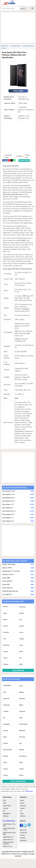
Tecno (5, 658)
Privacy (22, 835)
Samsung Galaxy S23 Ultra (8, 843)
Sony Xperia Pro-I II (9, 511)
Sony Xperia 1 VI (8, 504)
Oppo (5, 613)
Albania (22, 750)
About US (23, 830)
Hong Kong (23, 756)
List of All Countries (18, 781)
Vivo (21, 620)
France (6, 769)
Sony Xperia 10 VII (9, 491)
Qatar (5, 737)
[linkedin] (29, 826)
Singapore (7, 724)
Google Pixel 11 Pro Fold (11, 571)
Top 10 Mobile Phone (9, 821)
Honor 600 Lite (7, 588)
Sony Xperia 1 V (8, 518)
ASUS (21, 652)
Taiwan (22, 769)
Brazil (21, 762)
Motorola (6, 645)
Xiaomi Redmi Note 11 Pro (9, 829)
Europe (6, 731)
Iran (20, 743)
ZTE (21, 658)
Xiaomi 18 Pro (7, 568)
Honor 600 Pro (7, 581)
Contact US (24, 833)
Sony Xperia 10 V (8, 514)
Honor (21, 645)
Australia (22, 711)
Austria (6, 743)
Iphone (6, 606)
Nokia (5, 620)
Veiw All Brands (18, 670)
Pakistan (22, 699)
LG (21, 811)
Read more (29, 791)
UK (4, 718)
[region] (19, 27)
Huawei (22, 626)
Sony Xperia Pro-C (9, 498)
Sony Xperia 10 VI (8, 501)
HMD (21, 664)
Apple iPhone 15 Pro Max (9, 833)
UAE (5, 692)
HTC (5, 639)
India (21, 718)
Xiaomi (6, 626)
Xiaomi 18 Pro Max (9, 564)
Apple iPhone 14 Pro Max (9, 825)
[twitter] (25, 826)
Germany (22, 737)
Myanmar (6, 699)
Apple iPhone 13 (8, 837)
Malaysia (22, 731)
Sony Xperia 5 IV (8, 521)
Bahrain (6, 756)
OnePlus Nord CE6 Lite (10, 591)
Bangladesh (7, 685)
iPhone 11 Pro (7, 846)
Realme (22, 613)
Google (21, 639)
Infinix (21, 632)
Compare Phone (24, 161)
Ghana (21, 775)
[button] (3, 160)
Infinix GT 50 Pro (8, 574)
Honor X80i (6, 578)
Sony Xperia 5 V (8, 508)
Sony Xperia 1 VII (8, 494)
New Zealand (8, 750)
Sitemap (23, 838)
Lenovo (6, 652)
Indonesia (7, 705)
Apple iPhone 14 (8, 840)
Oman (21, 686)
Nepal (21, 705)
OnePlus (6, 632)
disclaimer (23, 840)
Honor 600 (6, 584)
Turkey (6, 775)
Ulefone (6, 664)
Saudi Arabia (23, 724)
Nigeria (22, 692)
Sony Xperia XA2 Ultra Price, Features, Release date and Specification (14, 55)
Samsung (22, 607)
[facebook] (21, 826)
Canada (6, 711)
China (5, 762)
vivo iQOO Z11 (7, 594)
